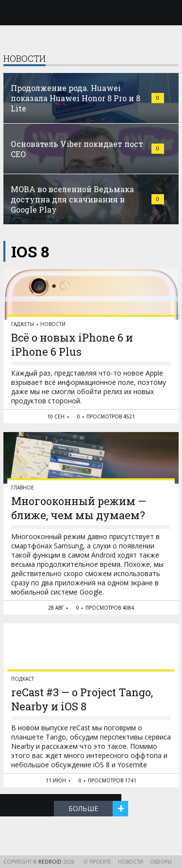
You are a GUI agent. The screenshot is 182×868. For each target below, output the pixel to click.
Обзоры (161, 862)
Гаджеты (23, 324)
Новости (53, 324)
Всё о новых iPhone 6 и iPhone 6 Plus (72, 344)
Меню (13, 13)
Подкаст (23, 679)
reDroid (51, 862)
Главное (23, 488)
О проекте (97, 862)
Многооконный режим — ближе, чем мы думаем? (79, 508)
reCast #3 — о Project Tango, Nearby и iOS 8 (82, 699)
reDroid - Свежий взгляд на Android (91, 12)
